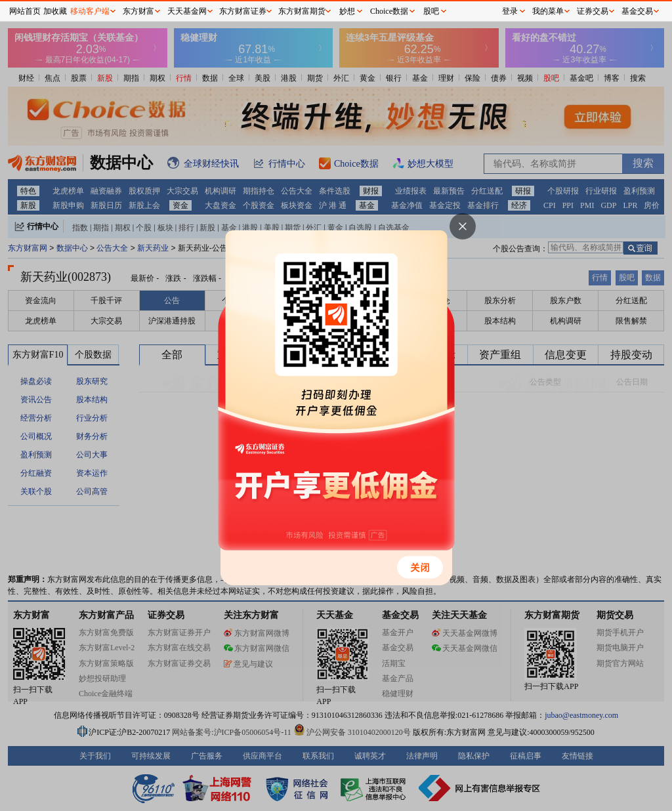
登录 (510, 11)
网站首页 (25, 11)
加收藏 (55, 11)
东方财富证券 (243, 11)
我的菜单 (548, 11)
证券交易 (593, 11)
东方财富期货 (302, 11)
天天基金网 (187, 11)
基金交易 (637, 11)
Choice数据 (389, 11)
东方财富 (138, 11)
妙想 (347, 11)
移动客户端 (90, 11)
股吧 (431, 11)
